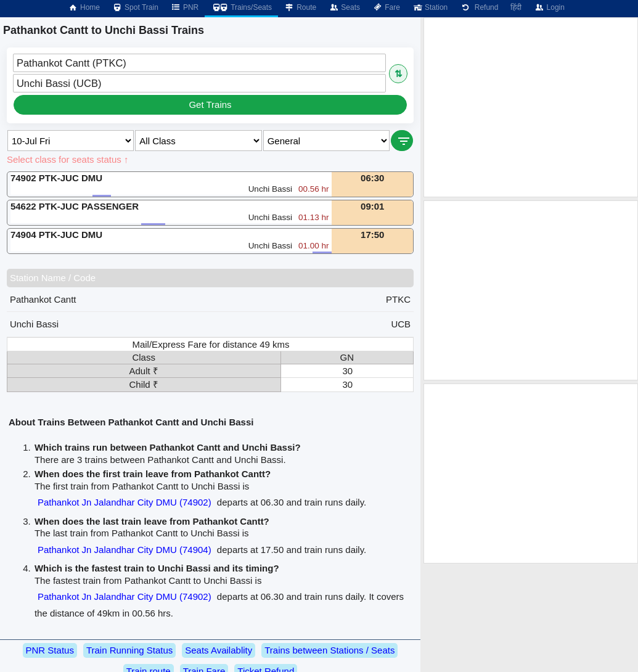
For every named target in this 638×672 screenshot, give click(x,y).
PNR (185, 7)
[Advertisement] (531, 107)
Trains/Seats (241, 7)
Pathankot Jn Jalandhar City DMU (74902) (125, 502)
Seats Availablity (219, 650)
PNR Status (50, 650)
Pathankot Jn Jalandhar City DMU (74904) (125, 550)
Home (84, 7)
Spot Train (135, 7)
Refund (479, 7)
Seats (344, 7)
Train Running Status (129, 650)
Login (549, 7)
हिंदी (516, 7)
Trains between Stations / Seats (329, 650)
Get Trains (210, 104)
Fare (386, 7)
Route (300, 7)
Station (430, 7)
